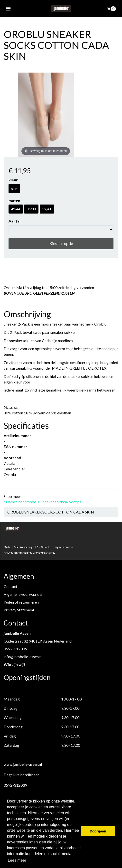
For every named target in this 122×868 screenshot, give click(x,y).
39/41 (47, 209)
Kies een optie (61, 243)
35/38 (31, 209)
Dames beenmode (20, 502)
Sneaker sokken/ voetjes (60, 502)
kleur (13, 180)
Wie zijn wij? (15, 664)
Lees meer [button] (17, 860)
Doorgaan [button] (98, 831)
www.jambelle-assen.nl (23, 764)
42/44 (16, 209)
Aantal (14, 221)
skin (14, 189)
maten (14, 201)
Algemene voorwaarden (23, 594)
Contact (10, 586)
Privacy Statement (19, 610)
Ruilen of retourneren (21, 602)
